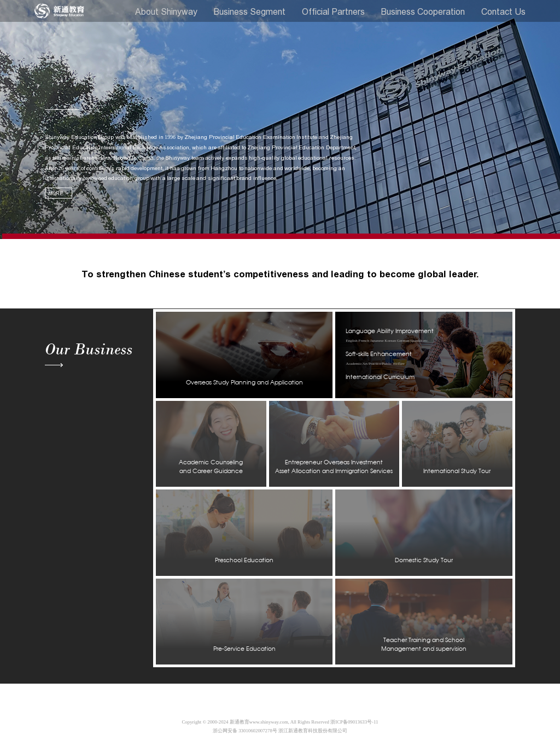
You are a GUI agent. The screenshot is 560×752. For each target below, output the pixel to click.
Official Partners (333, 11)
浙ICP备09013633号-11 (354, 722)
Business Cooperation (423, 11)
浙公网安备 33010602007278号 (245, 731)
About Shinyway (166, 11)
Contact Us (503, 11)
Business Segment (250, 11)
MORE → (59, 193)
